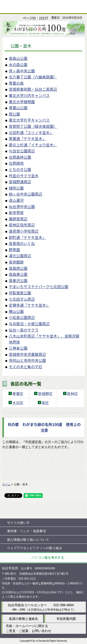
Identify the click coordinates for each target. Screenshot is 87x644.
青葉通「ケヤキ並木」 (27, 138)
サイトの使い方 (18, 523)
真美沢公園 (18, 280)
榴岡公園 (16, 188)
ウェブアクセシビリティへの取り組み (35, 548)
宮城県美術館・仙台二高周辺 (33, 89)
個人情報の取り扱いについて (28, 540)
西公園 (14, 114)
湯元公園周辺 (20, 256)
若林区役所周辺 (22, 225)
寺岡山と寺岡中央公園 (27, 360)
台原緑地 (16, 163)
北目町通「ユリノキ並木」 (31, 132)
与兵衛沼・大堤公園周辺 (29, 324)
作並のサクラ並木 (24, 176)
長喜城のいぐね (22, 243)
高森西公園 (18, 268)
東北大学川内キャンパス (29, 95)
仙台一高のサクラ (24, 330)
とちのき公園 (20, 169)
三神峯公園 (18, 348)
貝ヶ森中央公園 (22, 71)
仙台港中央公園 (22, 206)
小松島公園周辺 (22, 317)
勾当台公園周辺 (22, 151)
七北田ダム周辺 (22, 299)
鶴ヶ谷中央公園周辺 (26, 194)
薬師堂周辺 (18, 219)
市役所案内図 (66, 619)
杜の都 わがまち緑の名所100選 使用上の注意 (44, 427)
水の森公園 (18, 64)
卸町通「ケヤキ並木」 (27, 237)
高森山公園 (18, 58)
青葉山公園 (18, 108)
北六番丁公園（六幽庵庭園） (33, 77)
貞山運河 (16, 200)
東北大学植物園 (22, 102)
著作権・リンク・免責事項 (26, 531)
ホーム (6, 484)
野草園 (14, 250)
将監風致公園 (20, 293)
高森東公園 (18, 274)
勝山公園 (16, 311)
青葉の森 (16, 83)
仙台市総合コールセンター (27, 605)
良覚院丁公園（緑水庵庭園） (33, 126)
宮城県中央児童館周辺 (27, 354)
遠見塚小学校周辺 (24, 231)
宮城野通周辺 (20, 182)
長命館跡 (16, 262)
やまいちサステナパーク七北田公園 (39, 287)
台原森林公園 (20, 157)
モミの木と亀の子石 (26, 367)
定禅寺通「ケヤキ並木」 (29, 305)
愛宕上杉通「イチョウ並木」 (33, 145)
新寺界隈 (16, 213)
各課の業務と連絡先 (23, 619)
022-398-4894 (63, 605)
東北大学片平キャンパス (29, 120)
